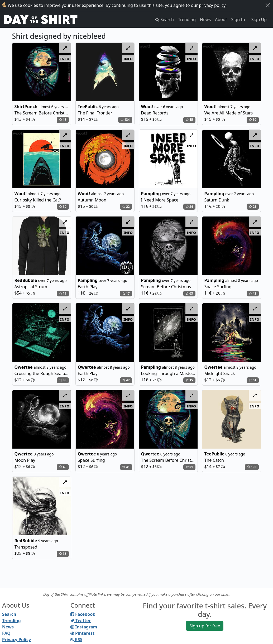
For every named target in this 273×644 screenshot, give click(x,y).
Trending (187, 20)
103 (252, 467)
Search (9, 614)
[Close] (268, 5)
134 (125, 120)
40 (63, 467)
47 (126, 380)
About (221, 20)
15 (189, 120)
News (205, 20)
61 (253, 380)
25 (253, 207)
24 (189, 207)
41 (126, 467)
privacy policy (212, 5)
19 (63, 293)
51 (189, 467)
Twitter (81, 621)
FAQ (6, 633)
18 (63, 120)
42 (253, 293)
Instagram (84, 627)
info (65, 59)
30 (253, 120)
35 (63, 554)
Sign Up (259, 20)
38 (63, 380)
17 (126, 293)
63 (189, 293)
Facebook (83, 614)
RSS (76, 640)
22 (126, 207)
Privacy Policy (16, 640)
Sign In (238, 20)
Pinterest (82, 633)
